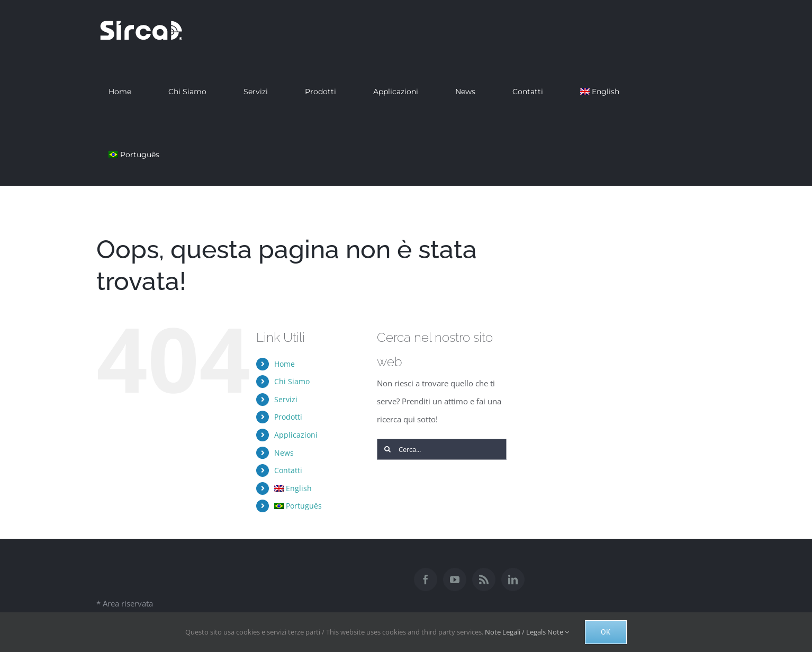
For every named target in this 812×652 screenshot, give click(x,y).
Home (285, 364)
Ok (606, 632)
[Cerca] (387, 449)
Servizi (286, 399)
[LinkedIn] (513, 579)
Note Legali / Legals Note (527, 632)
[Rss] (484, 579)
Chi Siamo (292, 381)
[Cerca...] (442, 449)
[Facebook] (426, 579)
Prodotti (288, 417)
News (284, 453)
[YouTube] (455, 579)
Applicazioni (296, 435)
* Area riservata (125, 603)
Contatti (288, 470)
